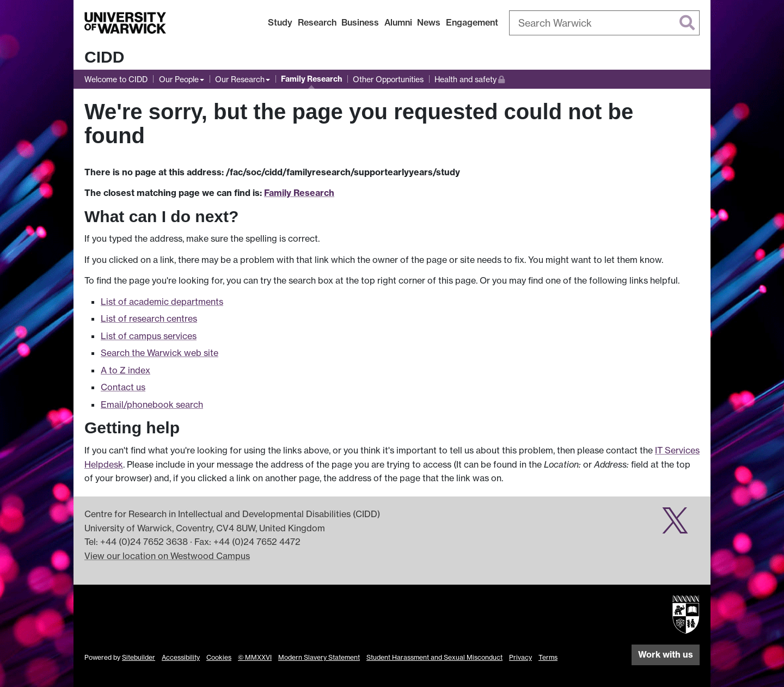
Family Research (311, 79)
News (429, 22)
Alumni (398, 22)
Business (360, 22)
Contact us (123, 387)
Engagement (472, 22)
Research (317, 22)
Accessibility (181, 657)
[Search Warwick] (604, 23)
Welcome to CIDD (116, 79)
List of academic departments (162, 302)
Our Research (240, 79)
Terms (548, 657)
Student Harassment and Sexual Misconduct (434, 657)
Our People (179, 79)
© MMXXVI (255, 657)
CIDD (104, 57)
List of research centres (149, 318)
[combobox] (604, 23)
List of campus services (149, 336)
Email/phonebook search (152, 404)
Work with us (666, 654)
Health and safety (470, 78)
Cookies (219, 657)
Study (280, 22)
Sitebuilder (139, 657)
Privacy (520, 657)
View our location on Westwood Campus (167, 556)
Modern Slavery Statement (319, 657)
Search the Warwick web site (160, 353)
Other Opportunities (388, 79)
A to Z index (125, 370)
